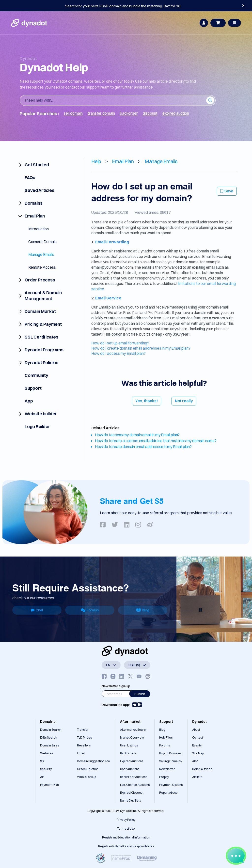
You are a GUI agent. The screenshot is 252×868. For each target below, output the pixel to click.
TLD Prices (84, 737)
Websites (47, 753)
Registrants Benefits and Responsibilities (126, 846)
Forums (90, 610)
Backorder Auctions (134, 777)
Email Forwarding (112, 242)
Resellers (84, 745)
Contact (198, 737)
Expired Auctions (132, 761)
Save (227, 191)
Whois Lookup (87, 777)
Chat (37, 610)
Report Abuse (168, 793)
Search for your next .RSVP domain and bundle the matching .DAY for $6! (123, 6)
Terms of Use (126, 829)
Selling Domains (170, 761)
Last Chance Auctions (135, 785)
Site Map (198, 753)
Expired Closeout (132, 793)
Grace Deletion (88, 769)
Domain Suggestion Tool (94, 761)
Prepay (164, 777)
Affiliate (197, 777)
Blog (143, 610)
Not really (184, 401)
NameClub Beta (131, 800)
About (196, 730)
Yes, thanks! (147, 401)
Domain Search (51, 730)
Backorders (128, 753)
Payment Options (171, 785)
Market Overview (132, 737)
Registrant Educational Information (126, 837)
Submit (140, 694)
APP (195, 761)
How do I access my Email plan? (118, 353)
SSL (43, 761)
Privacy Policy (126, 820)
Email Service (108, 298)
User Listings (129, 745)
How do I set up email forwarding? (120, 343)
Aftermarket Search (134, 730)
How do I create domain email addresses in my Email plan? (141, 348)
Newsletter (167, 769)
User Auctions (130, 769)
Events (197, 745)
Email (81, 753)
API (42, 777)
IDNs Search (49, 737)
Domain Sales (50, 745)
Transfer (83, 730)
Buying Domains (170, 753)
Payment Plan (49, 785)
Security (46, 769)
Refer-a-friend (202, 769)
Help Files (166, 737)
